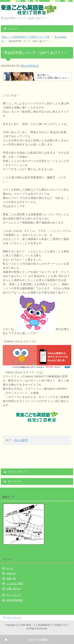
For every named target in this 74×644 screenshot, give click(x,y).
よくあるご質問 (15, 584)
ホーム (10, 568)
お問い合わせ (13, 589)
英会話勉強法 (30, 66)
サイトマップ (13, 595)
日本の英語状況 (15, 600)
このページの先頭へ (39, 640)
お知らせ (11, 573)
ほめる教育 (21, 440)
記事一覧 (11, 578)
